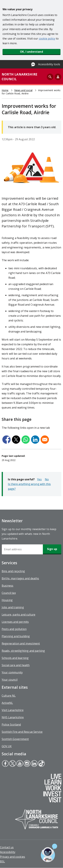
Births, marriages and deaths (20, 578)
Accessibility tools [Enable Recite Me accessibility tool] (49, 64)
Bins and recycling (13, 571)
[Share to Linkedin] (35, 440)
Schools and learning (15, 658)
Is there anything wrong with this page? (29, 486)
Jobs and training (13, 607)
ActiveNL (7, 703)
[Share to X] (16, 440)
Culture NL (9, 696)
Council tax (9, 593)
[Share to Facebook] (6, 440)
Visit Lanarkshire (13, 710)
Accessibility (8, 852)
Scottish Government (15, 739)
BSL (2, 861)
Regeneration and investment (21, 643)
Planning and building (16, 636)
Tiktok (41, 764)
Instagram (27, 764)
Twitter (12, 764)
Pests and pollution (14, 629)
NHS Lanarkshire (13, 717)
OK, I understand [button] (32, 52)
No (47, 479)
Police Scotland (11, 725)
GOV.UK (7, 746)
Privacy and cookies (13, 857)
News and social (23, 90)
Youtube (19, 764)
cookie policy (47, 39)
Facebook (5, 764)
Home (5, 90)
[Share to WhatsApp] (26, 440)
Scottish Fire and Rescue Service (22, 732)
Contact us (7, 847)
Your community (12, 672)
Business (7, 586)
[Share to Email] (45, 440)
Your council (10, 680)
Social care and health (16, 665)
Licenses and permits (15, 622)
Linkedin (34, 764)
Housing (7, 600)
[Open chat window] (49, 853)
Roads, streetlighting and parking (23, 651)
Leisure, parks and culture (18, 615)
